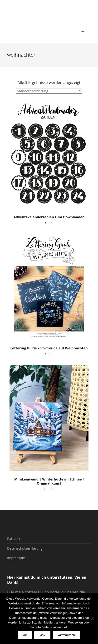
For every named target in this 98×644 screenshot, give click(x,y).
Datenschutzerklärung (25, 548)
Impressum (16, 558)
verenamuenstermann (53, 10)
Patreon (13, 539)
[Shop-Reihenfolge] (49, 91)
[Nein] (92, 618)
